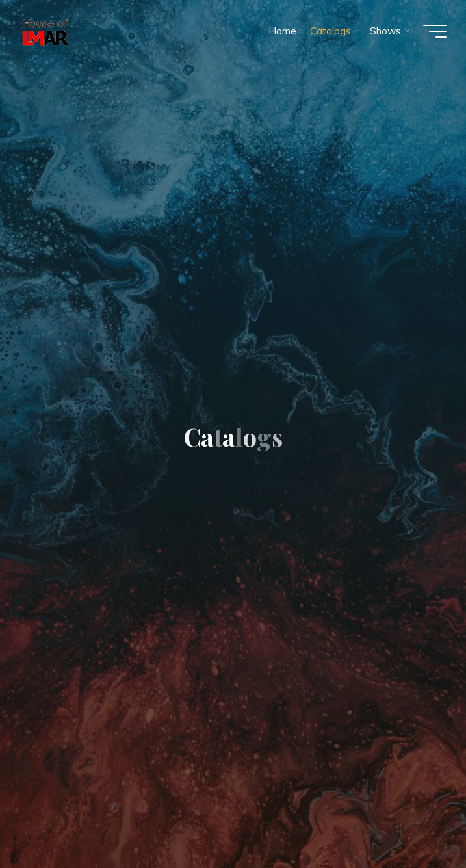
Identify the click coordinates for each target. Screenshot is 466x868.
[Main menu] (435, 31)
